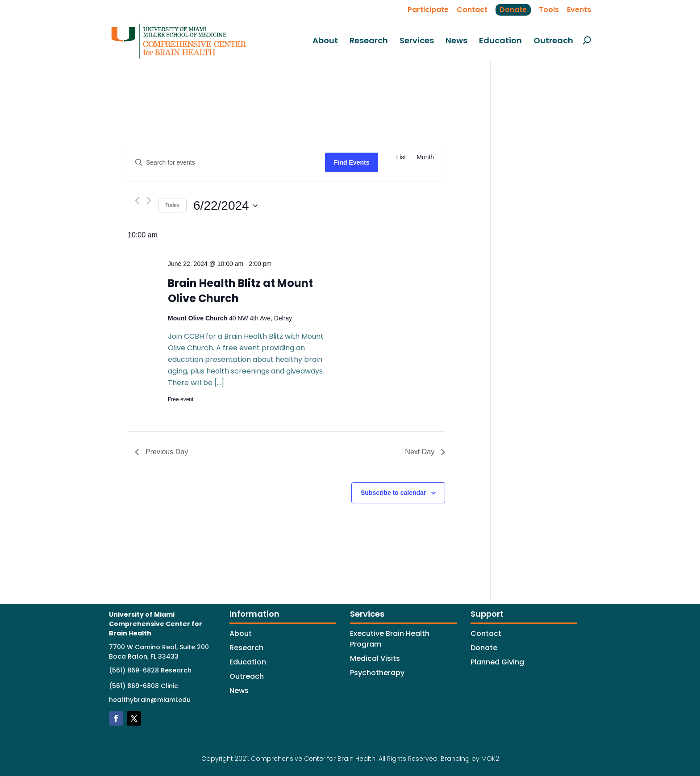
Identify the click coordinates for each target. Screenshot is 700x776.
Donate (513, 10)
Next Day (425, 452)
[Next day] (149, 201)
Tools (549, 10)
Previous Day (161, 452)
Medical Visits (375, 658)
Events (579, 10)
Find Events (352, 162)
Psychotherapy (377, 673)
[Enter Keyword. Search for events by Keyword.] (227, 163)
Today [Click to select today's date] (172, 205)
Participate (428, 10)
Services (417, 41)
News (456, 41)
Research (369, 41)
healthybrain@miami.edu (150, 700)
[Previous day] (137, 201)
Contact (472, 10)
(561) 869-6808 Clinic (144, 686)
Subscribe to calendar (393, 493)
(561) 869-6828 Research (150, 670)
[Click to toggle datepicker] (225, 206)
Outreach (553, 41)
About (325, 41)
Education (500, 41)
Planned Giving (497, 662)
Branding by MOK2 (470, 759)
